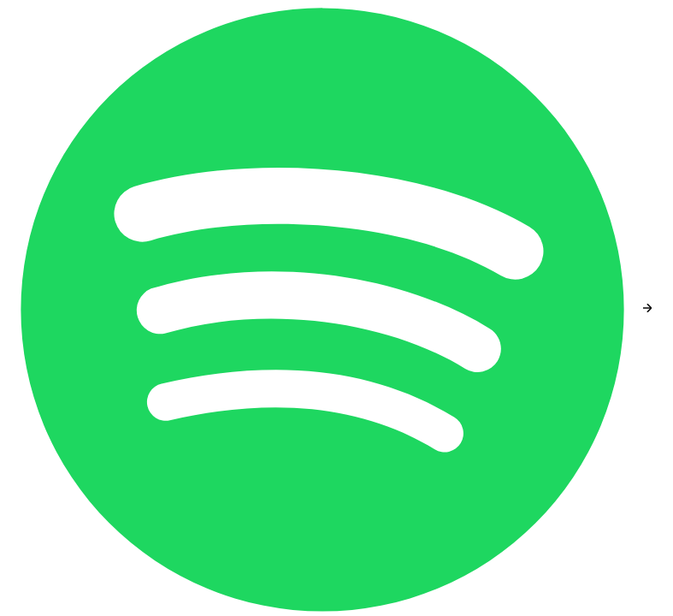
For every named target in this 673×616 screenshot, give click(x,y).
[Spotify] (324, 308)
